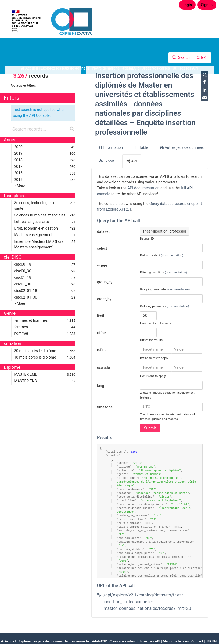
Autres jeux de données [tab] (182, 147)
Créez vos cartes (122, 641)
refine (102, 350)
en (214, 641)
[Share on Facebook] (204, 82)
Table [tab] (141, 147)
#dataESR (100, 641)
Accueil (10, 641)
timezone (105, 407)
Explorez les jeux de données (41, 641)
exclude (103, 368)
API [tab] (132, 161)
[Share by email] (204, 97)
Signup (207, 5)
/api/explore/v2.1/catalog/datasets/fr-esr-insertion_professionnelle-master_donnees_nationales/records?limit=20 (147, 602)
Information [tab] (111, 147)
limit (101, 316)
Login (187, 5)
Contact (197, 641)
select (102, 248)
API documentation (143, 188)
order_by (104, 299)
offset (102, 333)
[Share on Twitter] (204, 75)
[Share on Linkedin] (204, 90)
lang (101, 386)
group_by (105, 282)
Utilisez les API (149, 641)
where (102, 265)
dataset (103, 231)
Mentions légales (176, 641)
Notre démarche (77, 641)
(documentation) (172, 256)
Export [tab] (107, 161)
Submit (150, 428)
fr (209, 641)
